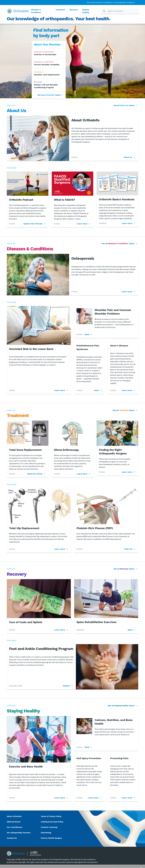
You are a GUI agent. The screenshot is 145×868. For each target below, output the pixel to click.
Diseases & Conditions (36, 11)
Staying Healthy (86, 11)
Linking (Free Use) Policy (52, 822)
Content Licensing (49, 827)
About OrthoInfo (14, 816)
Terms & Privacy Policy (51, 816)
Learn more (60, 390)
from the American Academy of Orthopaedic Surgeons (111, 2)
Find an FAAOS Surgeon (52, 838)
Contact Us (12, 838)
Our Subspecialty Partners (19, 833)
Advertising (46, 833)
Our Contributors (15, 827)
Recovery (74, 10)
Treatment (60, 10)
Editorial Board (14, 822)
